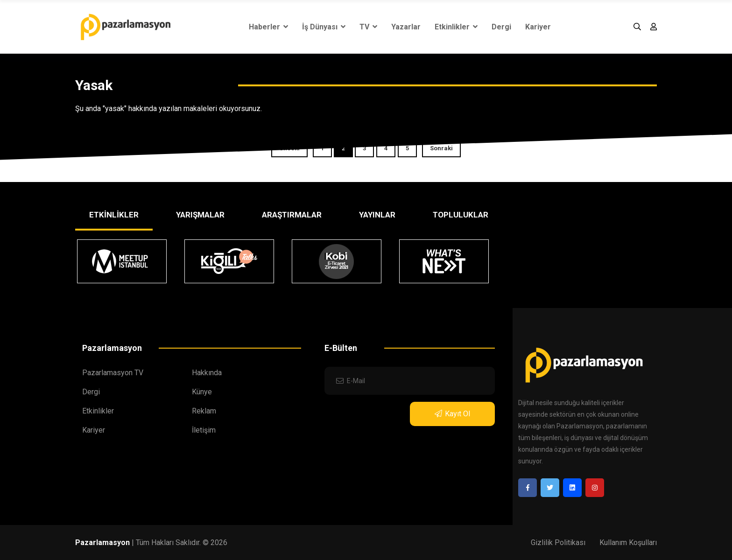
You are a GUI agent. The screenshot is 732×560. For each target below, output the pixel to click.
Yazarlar (406, 27)
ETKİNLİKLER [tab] (114, 215)
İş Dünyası (324, 27)
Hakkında (207, 373)
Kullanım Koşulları (628, 542)
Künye (202, 392)
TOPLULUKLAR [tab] (461, 215)
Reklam (204, 411)
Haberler (268, 27)
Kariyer (538, 27)
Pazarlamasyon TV (113, 373)
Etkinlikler (456, 27)
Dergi (501, 27)
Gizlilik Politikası (558, 542)
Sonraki (441, 148)
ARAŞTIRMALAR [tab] (292, 215)
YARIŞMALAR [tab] (200, 215)
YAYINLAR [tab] (377, 215)
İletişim (204, 430)
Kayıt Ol (452, 414)
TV (368, 27)
